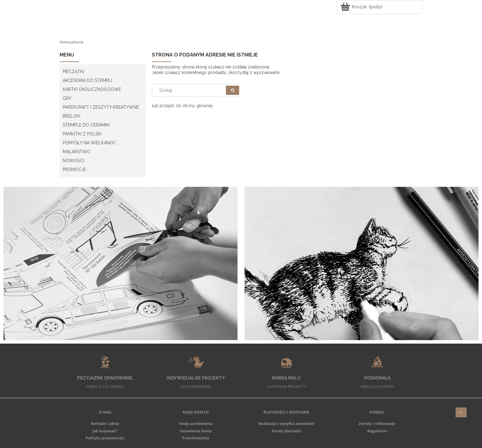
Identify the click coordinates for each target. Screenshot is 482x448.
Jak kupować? (105, 431)
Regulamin (377, 431)
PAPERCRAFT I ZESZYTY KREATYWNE (101, 107)
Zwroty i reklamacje (377, 424)
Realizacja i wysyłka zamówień (286, 424)
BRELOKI (71, 116)
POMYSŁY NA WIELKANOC (89, 143)
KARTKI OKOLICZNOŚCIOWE (92, 89)
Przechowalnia (196, 438)
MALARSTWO (77, 152)
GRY (67, 98)
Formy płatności (286, 431)
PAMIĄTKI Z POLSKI (82, 134)
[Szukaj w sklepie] (190, 90)
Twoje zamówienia (196, 424)
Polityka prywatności (105, 438)
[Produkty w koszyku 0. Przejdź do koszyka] (362, 7)
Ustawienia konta (196, 431)
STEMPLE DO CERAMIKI (86, 125)
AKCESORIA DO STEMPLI (87, 80)
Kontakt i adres (105, 424)
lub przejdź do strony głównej (182, 106)
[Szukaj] (233, 90)
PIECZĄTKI (73, 72)
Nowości (73, 161)
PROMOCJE (74, 169)
